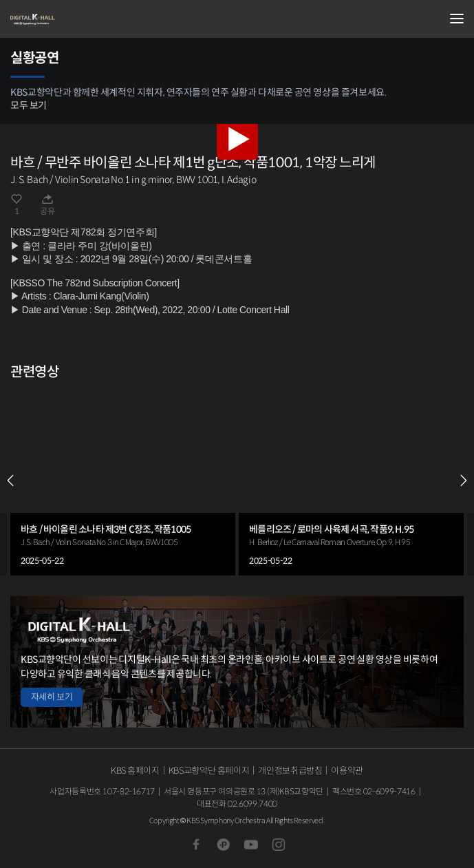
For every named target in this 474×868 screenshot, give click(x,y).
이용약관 (347, 771)
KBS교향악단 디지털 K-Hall (79, 19)
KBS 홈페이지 (135, 771)
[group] (123, 481)
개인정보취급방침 (290, 771)
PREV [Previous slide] (10, 480)
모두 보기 (29, 105)
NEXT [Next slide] (464, 480)
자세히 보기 (52, 697)
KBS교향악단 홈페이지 (209, 771)
